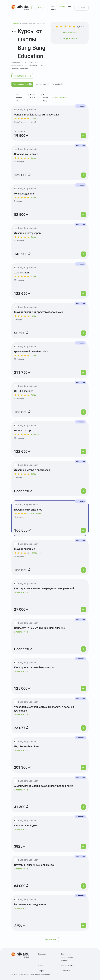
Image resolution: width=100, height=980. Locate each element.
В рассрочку (45, 98)
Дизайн (58, 84)
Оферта (41, 971)
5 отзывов (35, 158)
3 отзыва (35, 237)
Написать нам (67, 965)
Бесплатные (32, 96)
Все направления (22, 84)
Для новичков (19, 98)
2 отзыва (35, 276)
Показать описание (20, 69)
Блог (69, 6)
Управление (42, 84)
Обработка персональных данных (67, 957)
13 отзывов (36, 553)
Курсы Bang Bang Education (34, 23)
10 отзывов (36, 514)
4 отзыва (35, 197)
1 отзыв (34, 118)
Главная (15, 23)
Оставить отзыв (21, 592)
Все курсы (53, 8)
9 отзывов (35, 395)
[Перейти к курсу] (83, 136)
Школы (62, 6)
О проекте (65, 971)
